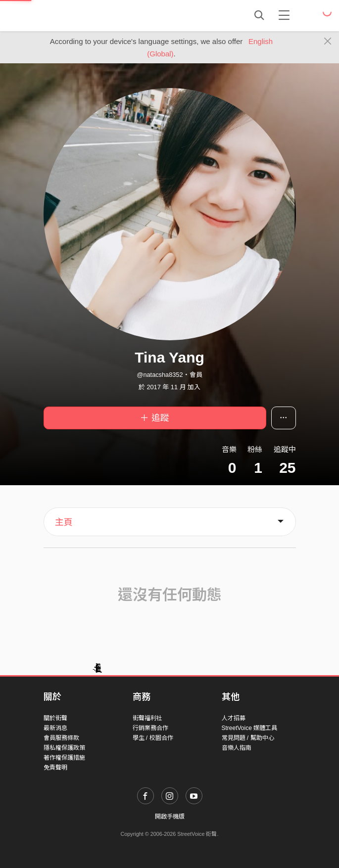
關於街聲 (55, 718)
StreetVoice (84, 15)
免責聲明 (55, 768)
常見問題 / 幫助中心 (248, 738)
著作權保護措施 (64, 758)
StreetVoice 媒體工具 (250, 728)
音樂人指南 (237, 748)
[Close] (328, 42)
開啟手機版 (170, 817)
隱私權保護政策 (64, 748)
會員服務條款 (61, 738)
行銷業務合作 (150, 728)
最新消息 (55, 728)
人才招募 (234, 718)
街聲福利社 (147, 718)
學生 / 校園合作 (153, 738)
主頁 (64, 522)
